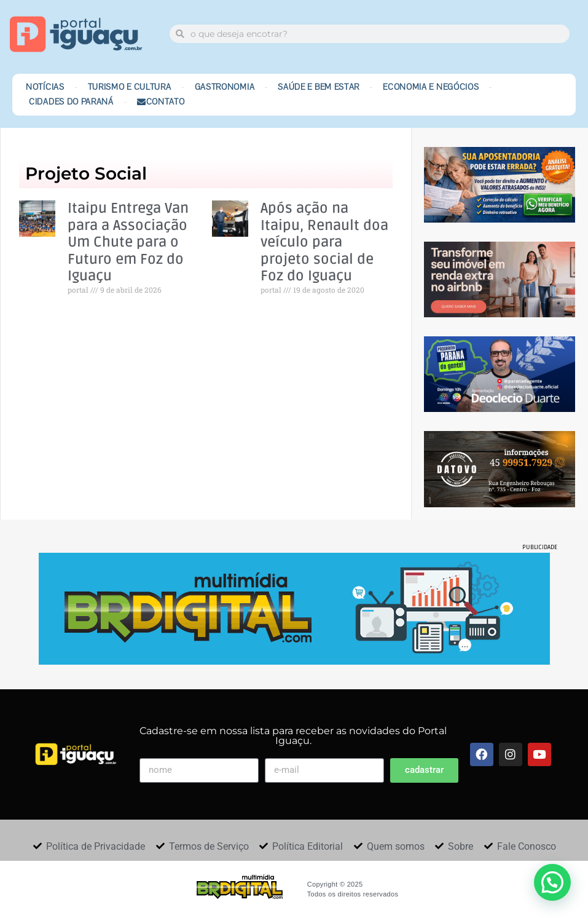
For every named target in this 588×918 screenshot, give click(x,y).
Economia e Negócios (431, 87)
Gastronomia (225, 87)
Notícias (45, 87)
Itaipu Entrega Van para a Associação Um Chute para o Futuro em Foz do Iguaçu (128, 243)
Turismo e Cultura (130, 87)
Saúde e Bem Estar (319, 87)
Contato (161, 102)
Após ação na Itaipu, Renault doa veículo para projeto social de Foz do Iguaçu (324, 243)
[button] (552, 882)
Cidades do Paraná (71, 102)
